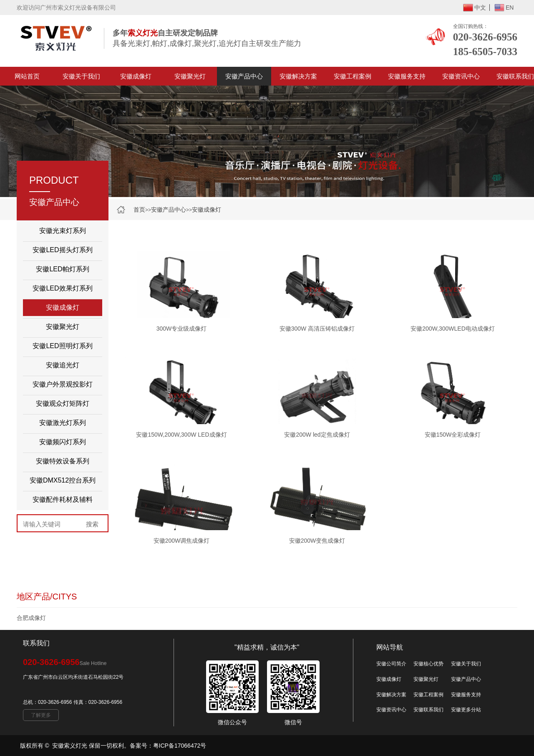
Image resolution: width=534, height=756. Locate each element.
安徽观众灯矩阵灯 (63, 403)
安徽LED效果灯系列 (62, 288)
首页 (139, 210)
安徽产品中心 (244, 76)
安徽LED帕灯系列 (62, 269)
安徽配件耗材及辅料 (63, 499)
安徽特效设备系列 (63, 461)
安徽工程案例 (353, 76)
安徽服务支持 (407, 76)
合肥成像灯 (31, 618)
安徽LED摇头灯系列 (62, 250)
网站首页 (27, 76)
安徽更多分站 (466, 710)
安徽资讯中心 (461, 76)
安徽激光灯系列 (63, 423)
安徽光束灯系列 (63, 231)
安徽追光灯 (63, 365)
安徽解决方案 (298, 76)
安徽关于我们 (81, 76)
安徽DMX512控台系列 (63, 480)
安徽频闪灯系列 (63, 442)
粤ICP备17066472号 (180, 746)
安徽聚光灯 (190, 76)
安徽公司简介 (391, 664)
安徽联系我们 (428, 710)
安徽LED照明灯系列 (62, 346)
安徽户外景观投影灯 (63, 384)
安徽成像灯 (136, 76)
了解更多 (41, 715)
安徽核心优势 (428, 664)
